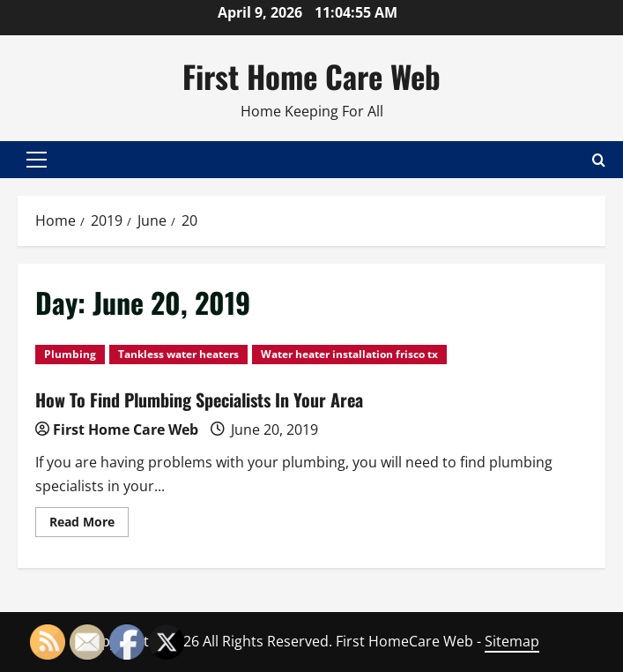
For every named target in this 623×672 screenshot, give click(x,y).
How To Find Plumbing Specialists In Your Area (199, 399)
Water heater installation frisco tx (349, 354)
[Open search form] (599, 159)
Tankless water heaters (178, 354)
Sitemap (512, 641)
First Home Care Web (311, 76)
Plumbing (70, 354)
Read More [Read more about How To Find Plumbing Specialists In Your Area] (89, 525)
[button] (37, 160)
